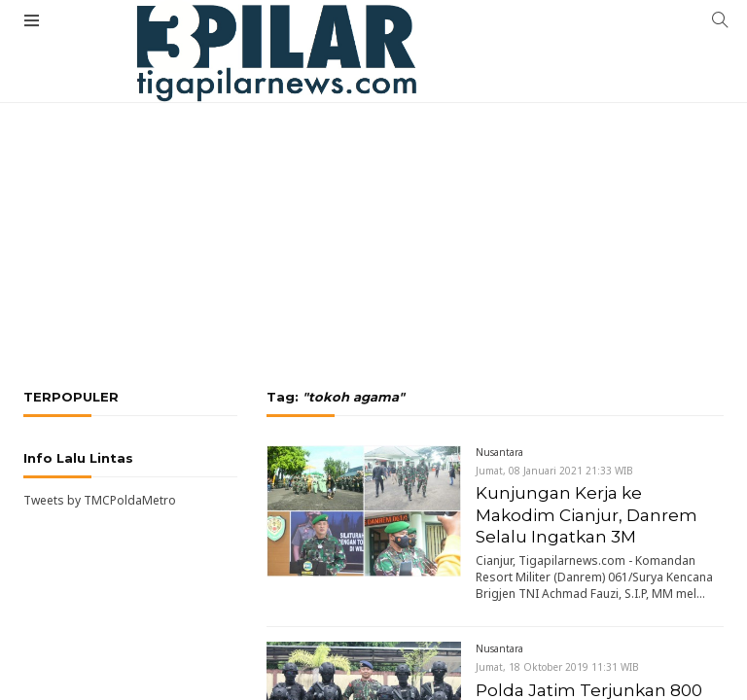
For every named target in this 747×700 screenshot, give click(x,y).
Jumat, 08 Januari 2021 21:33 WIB (554, 471)
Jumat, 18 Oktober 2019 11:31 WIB (557, 667)
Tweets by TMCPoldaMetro (100, 500)
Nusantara (499, 452)
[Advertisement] (373, 170)
